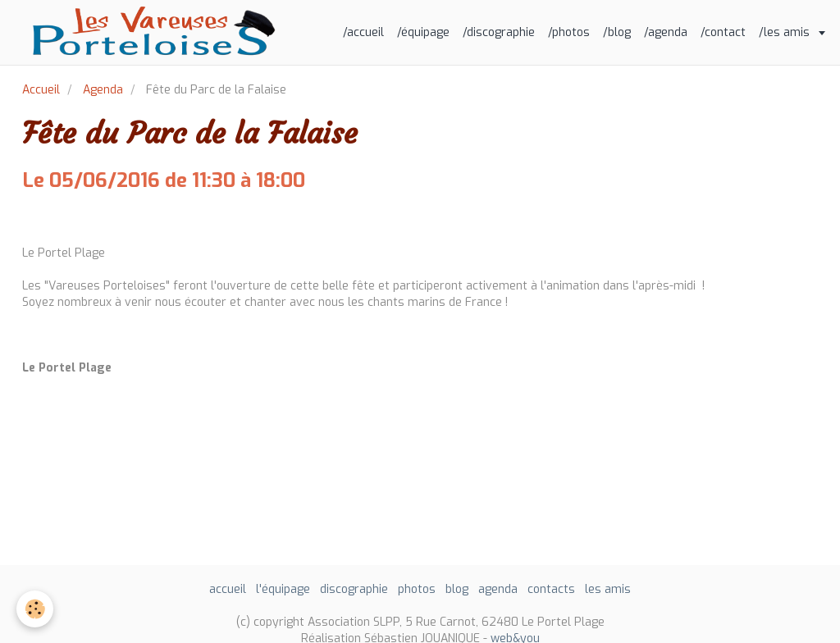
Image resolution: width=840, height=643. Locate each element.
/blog (617, 32)
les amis (608, 589)
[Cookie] (35, 609)
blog (457, 589)
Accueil (41, 90)
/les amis (786, 32)
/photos (569, 32)
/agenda (666, 32)
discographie (354, 589)
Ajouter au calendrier (82, 219)
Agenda (103, 90)
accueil (228, 589)
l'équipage (283, 589)
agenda (498, 589)
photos (417, 589)
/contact (723, 32)
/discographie (499, 32)
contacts (551, 589)
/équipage (423, 32)
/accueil (363, 32)
